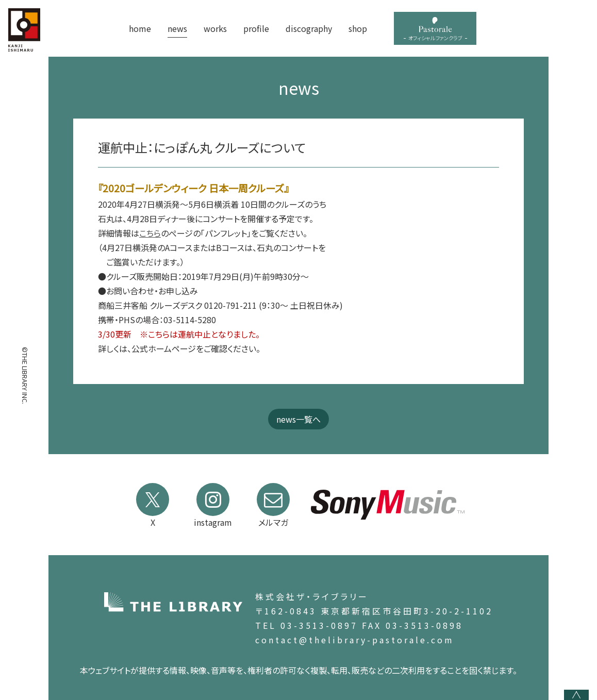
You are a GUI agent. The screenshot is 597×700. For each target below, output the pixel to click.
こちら (150, 233)
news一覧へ (299, 419)
